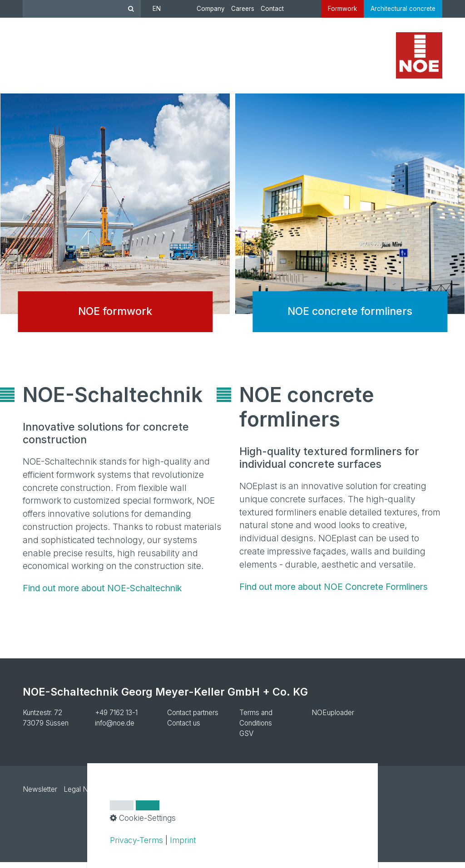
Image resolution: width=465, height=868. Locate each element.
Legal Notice (84, 795)
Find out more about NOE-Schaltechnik (102, 594)
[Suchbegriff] (82, 9)
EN (157, 9)
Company (211, 9)
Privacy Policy (134, 795)
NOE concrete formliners (350, 226)
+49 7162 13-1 (116, 718)
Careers (243, 9)
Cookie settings (189, 795)
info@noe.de (115, 729)
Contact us (184, 729)
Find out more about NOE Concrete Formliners (334, 593)
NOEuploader (333, 718)
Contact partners (193, 718)
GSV (246, 739)
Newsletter (40, 795)
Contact (272, 9)
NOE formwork (115, 226)
